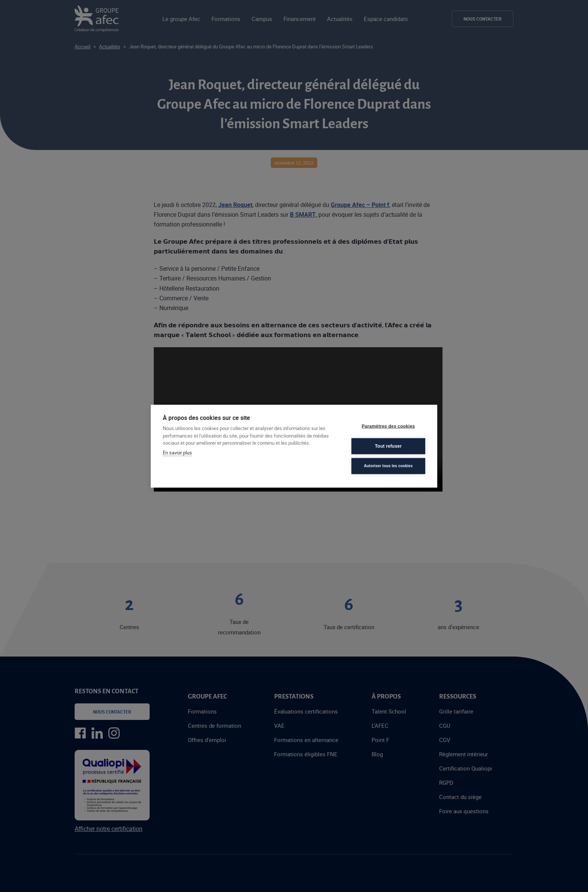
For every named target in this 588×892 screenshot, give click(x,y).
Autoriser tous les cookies (388, 466)
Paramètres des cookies (388, 426)
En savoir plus (177, 452)
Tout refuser (388, 446)
